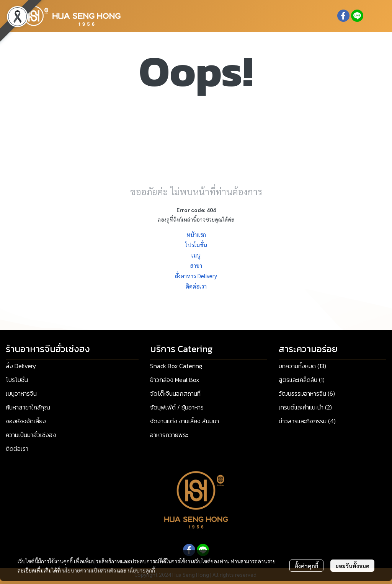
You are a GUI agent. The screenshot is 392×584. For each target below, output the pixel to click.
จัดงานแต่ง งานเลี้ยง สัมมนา (185, 421)
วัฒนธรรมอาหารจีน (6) (307, 393)
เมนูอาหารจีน (21, 393)
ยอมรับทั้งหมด (352, 566)
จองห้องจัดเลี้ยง (26, 421)
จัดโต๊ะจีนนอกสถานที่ (175, 393)
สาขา (196, 265)
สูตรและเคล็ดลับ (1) (302, 380)
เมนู (196, 255)
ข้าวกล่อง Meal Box (175, 380)
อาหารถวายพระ (169, 435)
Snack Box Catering (176, 366)
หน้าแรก (196, 234)
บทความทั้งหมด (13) (302, 366)
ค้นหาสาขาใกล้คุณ (28, 407)
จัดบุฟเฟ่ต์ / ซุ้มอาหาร (177, 407)
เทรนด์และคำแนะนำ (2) (305, 407)
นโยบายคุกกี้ (141, 570)
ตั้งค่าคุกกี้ (306, 566)
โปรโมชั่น (196, 245)
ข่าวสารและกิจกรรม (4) (307, 421)
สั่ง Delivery (21, 366)
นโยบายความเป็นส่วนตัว (89, 570)
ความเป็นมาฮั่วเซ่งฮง (31, 435)
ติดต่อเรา (196, 286)
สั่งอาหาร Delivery (196, 276)
